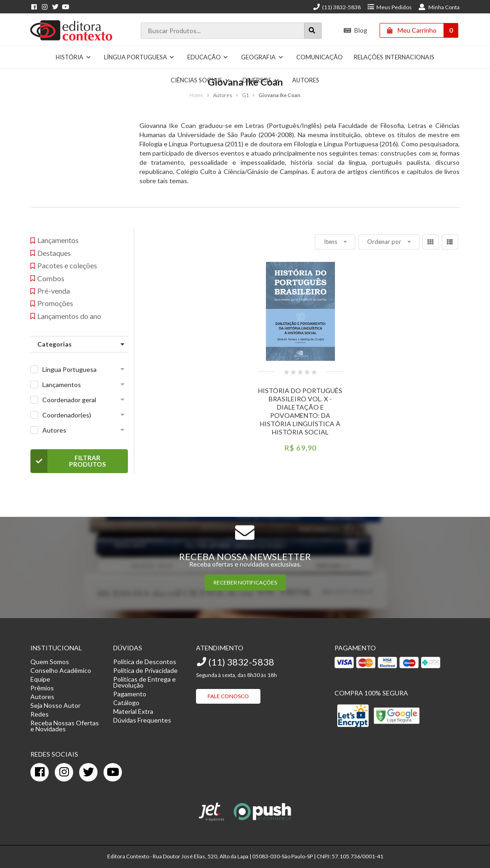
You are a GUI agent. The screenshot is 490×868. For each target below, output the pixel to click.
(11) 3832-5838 (337, 7)
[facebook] (40, 772)
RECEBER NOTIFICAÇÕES (245, 582)
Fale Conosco (228, 696)
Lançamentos (62, 385)
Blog (355, 30)
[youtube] (113, 772)
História (73, 57)
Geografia (262, 57)
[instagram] (64, 772)
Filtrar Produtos (68, 461)
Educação (208, 57)
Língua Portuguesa (139, 57)
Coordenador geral (69, 400)
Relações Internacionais (394, 57)
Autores (54, 430)
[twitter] (88, 772)
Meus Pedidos (389, 7)
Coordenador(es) (67, 415)
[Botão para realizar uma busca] (313, 31)
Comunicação (320, 57)
